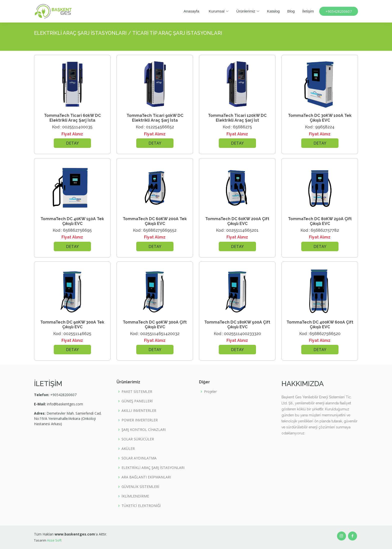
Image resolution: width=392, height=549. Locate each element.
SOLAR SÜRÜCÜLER (138, 439)
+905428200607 (339, 11)
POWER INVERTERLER (140, 420)
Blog (291, 11)
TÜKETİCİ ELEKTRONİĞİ (141, 506)
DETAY (72, 143)
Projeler (210, 392)
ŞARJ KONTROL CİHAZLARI (144, 430)
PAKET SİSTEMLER (137, 392)
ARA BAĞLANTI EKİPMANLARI (146, 477)
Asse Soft (54, 540)
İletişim (308, 11)
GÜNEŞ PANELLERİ (137, 401)
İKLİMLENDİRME (135, 496)
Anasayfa (191, 11)
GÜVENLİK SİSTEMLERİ (140, 487)
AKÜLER (128, 449)
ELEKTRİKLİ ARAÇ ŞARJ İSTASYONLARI (153, 468)
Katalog (273, 11)
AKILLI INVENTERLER (139, 411)
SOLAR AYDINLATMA (139, 458)
